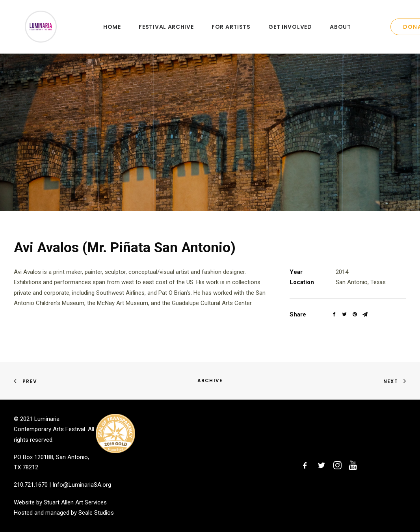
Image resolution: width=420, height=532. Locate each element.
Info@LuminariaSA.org (82, 485)
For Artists (231, 34)
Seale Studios (96, 513)
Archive (210, 380)
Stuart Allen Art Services (75, 502)
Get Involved (290, 34)
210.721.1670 (31, 485)
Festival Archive (166, 34)
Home (112, 34)
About (340, 34)
